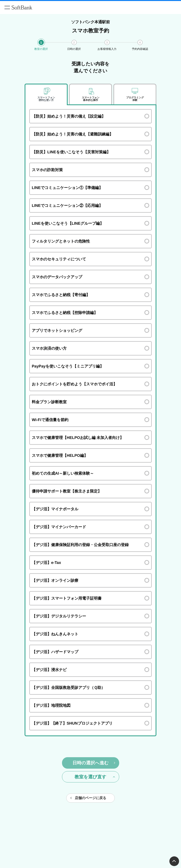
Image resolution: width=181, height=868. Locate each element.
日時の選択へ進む (94, 763)
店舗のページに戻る (88, 798)
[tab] (46, 95)
